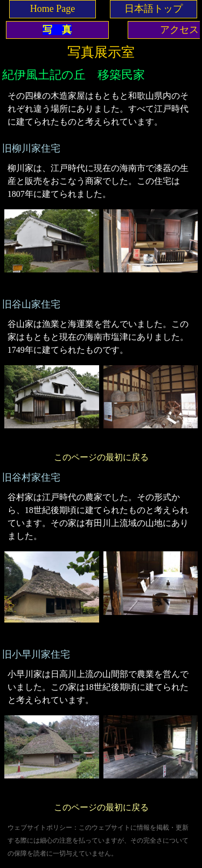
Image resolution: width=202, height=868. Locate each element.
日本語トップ (154, 9)
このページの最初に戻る (101, 457)
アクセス (179, 30)
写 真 (57, 30)
